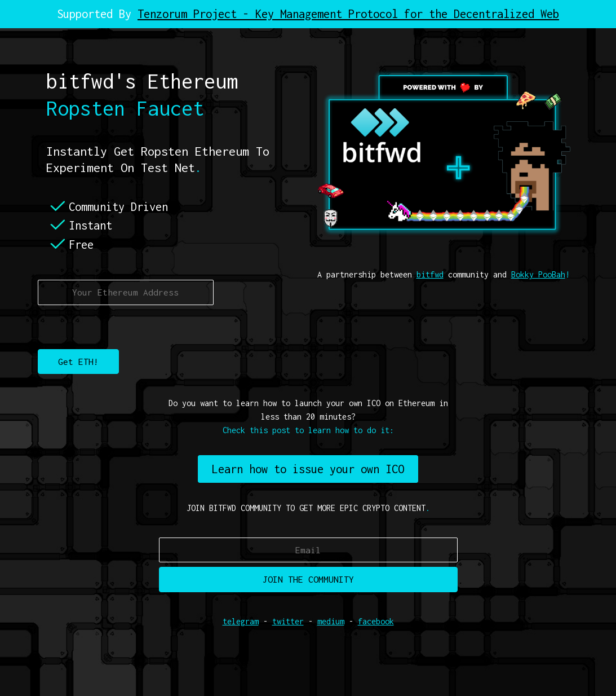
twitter (288, 621)
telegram (241, 621)
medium (331, 621)
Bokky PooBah (538, 274)
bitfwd (430, 274)
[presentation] (123, 327)
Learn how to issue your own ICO (308, 469)
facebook (376, 621)
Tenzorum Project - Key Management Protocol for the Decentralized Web (348, 14)
